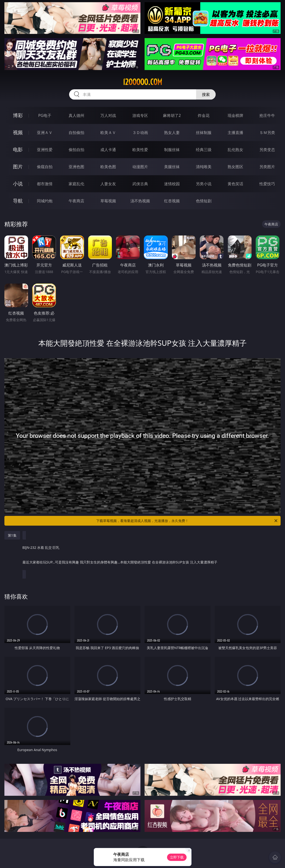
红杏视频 (172, 201)
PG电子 (45, 115)
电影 (18, 149)
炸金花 (204, 115)
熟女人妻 (172, 133)
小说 (18, 184)
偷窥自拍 (45, 167)
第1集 (12, 535)
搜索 (206, 94)
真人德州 (76, 115)
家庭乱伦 (76, 184)
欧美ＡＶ (108, 133)
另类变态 (267, 150)
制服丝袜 (172, 150)
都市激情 (45, 184)
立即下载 (177, 857)
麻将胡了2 (172, 115)
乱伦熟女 (235, 150)
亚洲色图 (76, 167)
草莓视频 (108, 201)
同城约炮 (45, 201)
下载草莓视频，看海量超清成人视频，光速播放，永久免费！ (187, 521)
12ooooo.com (142, 82)
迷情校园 (172, 184)
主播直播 (235, 133)
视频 (18, 132)
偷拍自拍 (76, 150)
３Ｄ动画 (140, 133)
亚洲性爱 (45, 150)
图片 (18, 167)
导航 (18, 201)
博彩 (18, 115)
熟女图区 (235, 167)
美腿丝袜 (172, 167)
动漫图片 (140, 167)
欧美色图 (108, 167)
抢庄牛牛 (267, 115)
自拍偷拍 (76, 133)
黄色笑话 (235, 184)
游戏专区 (140, 115)
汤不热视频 (140, 201)
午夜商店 (76, 201)
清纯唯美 (204, 167)
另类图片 (267, 167)
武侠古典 (140, 184)
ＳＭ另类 (267, 133)
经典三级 (204, 150)
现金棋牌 (235, 115)
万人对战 (108, 115)
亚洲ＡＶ (45, 133)
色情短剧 (204, 201)
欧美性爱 (140, 150)
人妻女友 (108, 184)
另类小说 (204, 184)
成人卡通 (108, 150)
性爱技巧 (267, 184)
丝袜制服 (204, 133)
